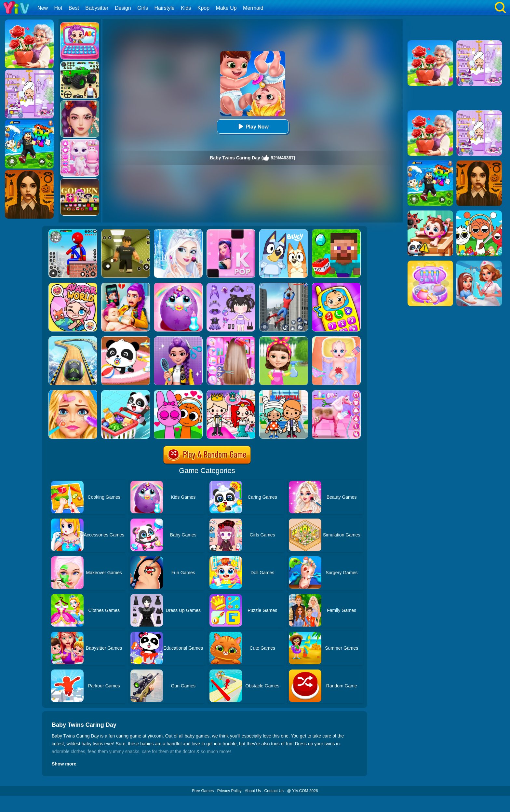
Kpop (203, 8)
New (43, 8)
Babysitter (97, 8)
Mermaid (253, 8)
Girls (143, 8)
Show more (64, 764)
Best (74, 8)
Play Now (253, 126)
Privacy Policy (229, 791)
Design (123, 8)
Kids (186, 8)
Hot (58, 8)
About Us (253, 791)
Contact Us (274, 791)
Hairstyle (165, 8)
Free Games (203, 791)
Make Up (226, 8)
